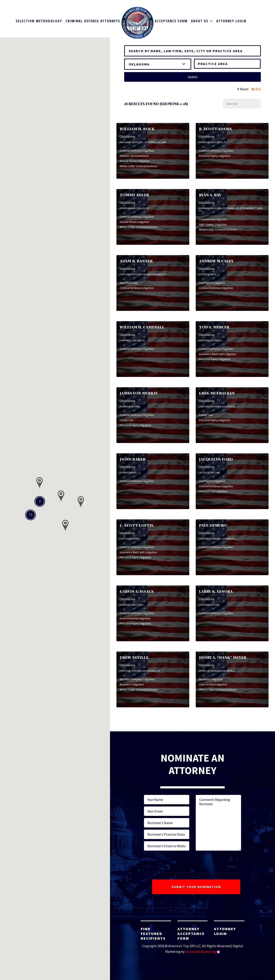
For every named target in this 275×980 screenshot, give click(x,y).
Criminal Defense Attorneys (93, 21)
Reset (244, 89)
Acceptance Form (171, 21)
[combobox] (227, 64)
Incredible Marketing (201, 951)
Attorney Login (231, 21)
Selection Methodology (39, 21)
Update (193, 77)
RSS (258, 89)
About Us (200, 21)
